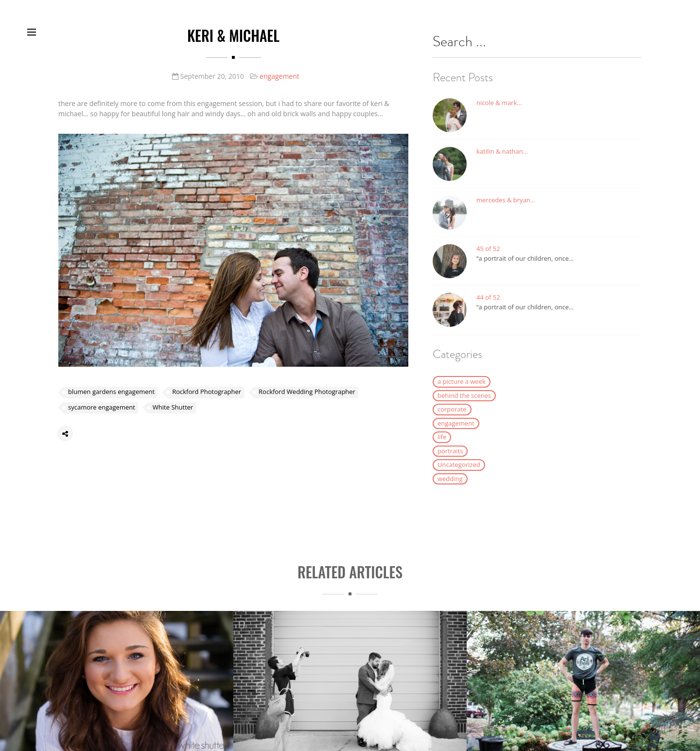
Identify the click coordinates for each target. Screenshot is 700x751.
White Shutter (173, 409)
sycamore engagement (102, 409)
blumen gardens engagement (111, 393)
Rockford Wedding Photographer (307, 393)
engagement (280, 76)
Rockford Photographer (207, 393)
